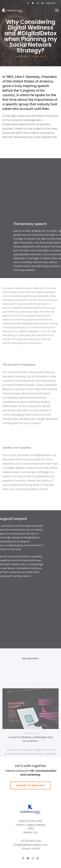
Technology (39, 56)
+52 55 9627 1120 (31, 841)
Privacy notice (31, 848)
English (51, 3)
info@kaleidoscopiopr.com (31, 845)
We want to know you (31, 785)
